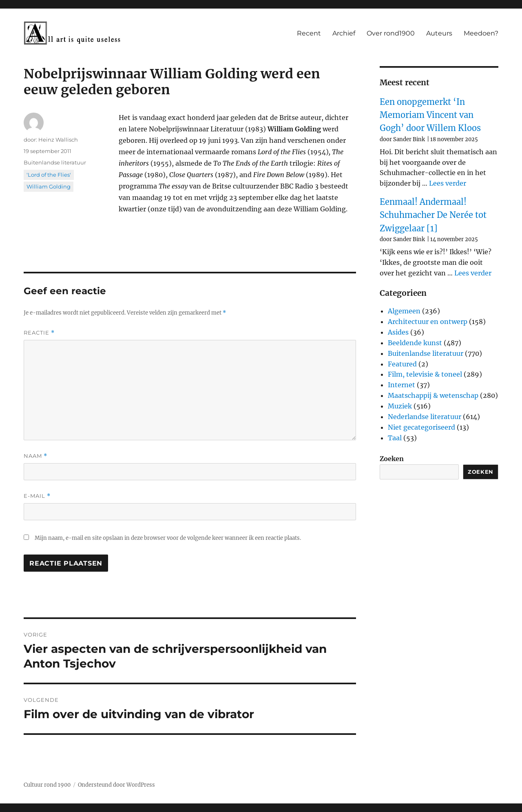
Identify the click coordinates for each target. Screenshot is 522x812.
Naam (35, 456)
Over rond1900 (391, 33)
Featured (402, 364)
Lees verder (448, 183)
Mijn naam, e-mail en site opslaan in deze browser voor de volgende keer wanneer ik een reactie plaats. (168, 538)
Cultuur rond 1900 (47, 785)
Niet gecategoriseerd (421, 427)
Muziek (400, 406)
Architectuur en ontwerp (428, 322)
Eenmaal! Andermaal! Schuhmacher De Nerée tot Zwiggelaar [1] (433, 215)
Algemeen (404, 311)
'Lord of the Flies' (49, 175)
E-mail (37, 496)
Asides (398, 332)
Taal (395, 438)
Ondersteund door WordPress (116, 785)
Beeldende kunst (415, 343)
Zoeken (392, 459)
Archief (344, 33)
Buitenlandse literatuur (55, 162)
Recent (309, 33)
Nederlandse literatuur (425, 417)
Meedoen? (481, 33)
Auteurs (439, 33)
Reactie (39, 333)
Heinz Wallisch (58, 140)
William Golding (49, 186)
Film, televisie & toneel (425, 374)
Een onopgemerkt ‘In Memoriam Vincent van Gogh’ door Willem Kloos (430, 115)
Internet (401, 385)
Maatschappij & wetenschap (433, 395)
